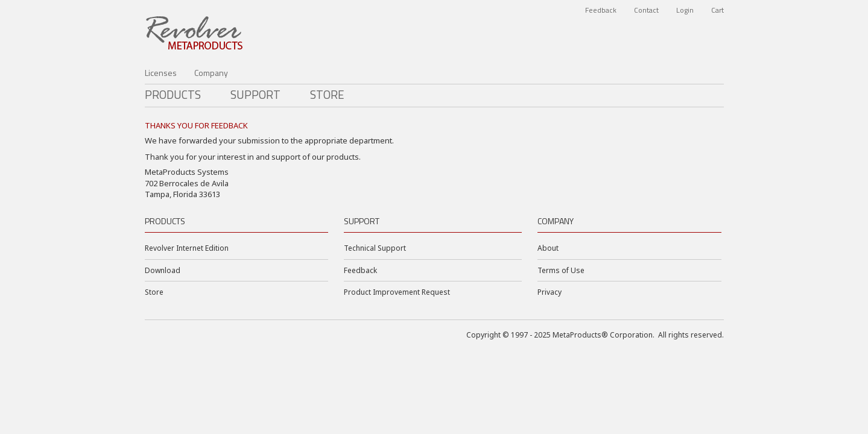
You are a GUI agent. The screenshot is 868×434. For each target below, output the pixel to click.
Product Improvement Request (397, 292)
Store (327, 94)
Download (163, 270)
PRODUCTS (173, 94)
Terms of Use (561, 270)
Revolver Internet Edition (187, 248)
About (548, 248)
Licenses (161, 73)
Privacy (550, 292)
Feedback (601, 10)
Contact (646, 10)
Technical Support (375, 248)
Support (255, 94)
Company (211, 73)
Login (685, 10)
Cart (718, 10)
